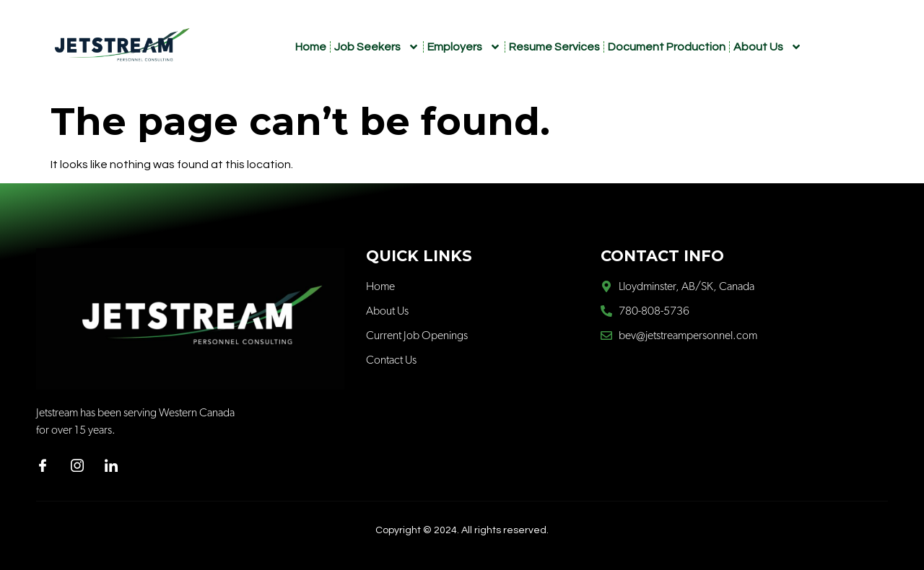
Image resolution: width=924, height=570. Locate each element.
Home (311, 47)
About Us (768, 47)
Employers (464, 47)
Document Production (667, 47)
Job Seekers (377, 47)
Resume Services (554, 47)
